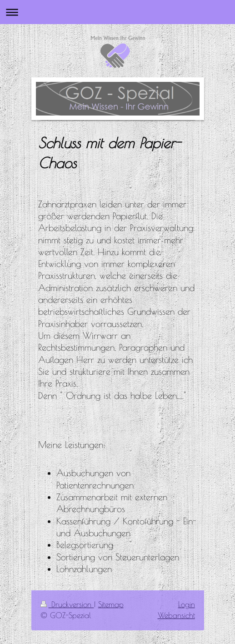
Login (187, 604)
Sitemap (111, 604)
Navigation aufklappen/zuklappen (117, 12)
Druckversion (67, 604)
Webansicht (176, 615)
